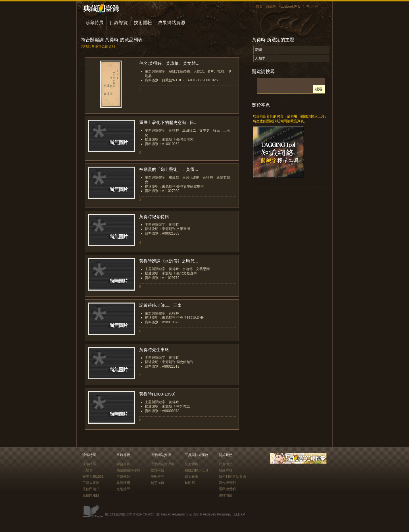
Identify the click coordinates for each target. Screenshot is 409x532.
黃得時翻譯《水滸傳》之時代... (169, 261)
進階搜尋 (123, 489)
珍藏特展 (95, 23)
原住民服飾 (91, 495)
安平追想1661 (93, 477)
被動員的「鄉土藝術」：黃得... (169, 169)
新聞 (258, 50)
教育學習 (157, 470)
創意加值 (157, 483)
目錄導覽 (119, 23)
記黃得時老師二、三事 (160, 305)
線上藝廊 (191, 477)
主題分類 (123, 477)
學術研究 (157, 477)
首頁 (259, 7)
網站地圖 (226, 495)
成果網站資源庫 (162, 464)
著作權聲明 (227, 483)
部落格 (271, 7)
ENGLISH (311, 6)
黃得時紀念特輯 (154, 217)
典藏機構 (123, 483)
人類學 (260, 58)
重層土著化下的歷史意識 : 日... (168, 122)
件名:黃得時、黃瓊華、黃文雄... (169, 63)
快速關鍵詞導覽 (128, 470)
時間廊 (190, 483)
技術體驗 (143, 23)
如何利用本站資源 (232, 477)
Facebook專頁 (290, 7)
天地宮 (87, 470)
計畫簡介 (226, 464)
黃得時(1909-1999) (157, 394)
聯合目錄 (123, 464)
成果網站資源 (172, 23)
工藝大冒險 (91, 483)
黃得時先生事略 (154, 350)
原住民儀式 (91, 489)
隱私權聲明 (227, 489)
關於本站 (226, 470)
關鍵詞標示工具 (197, 470)
